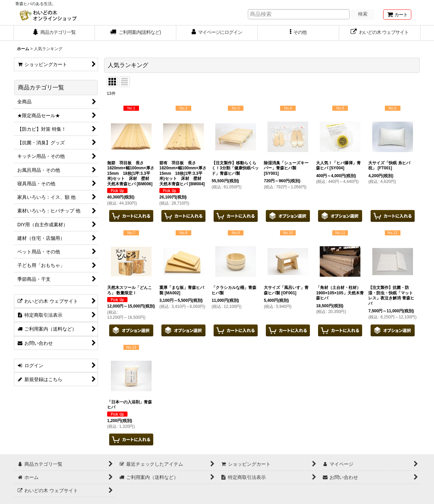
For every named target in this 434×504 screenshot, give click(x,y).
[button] (298, 33)
